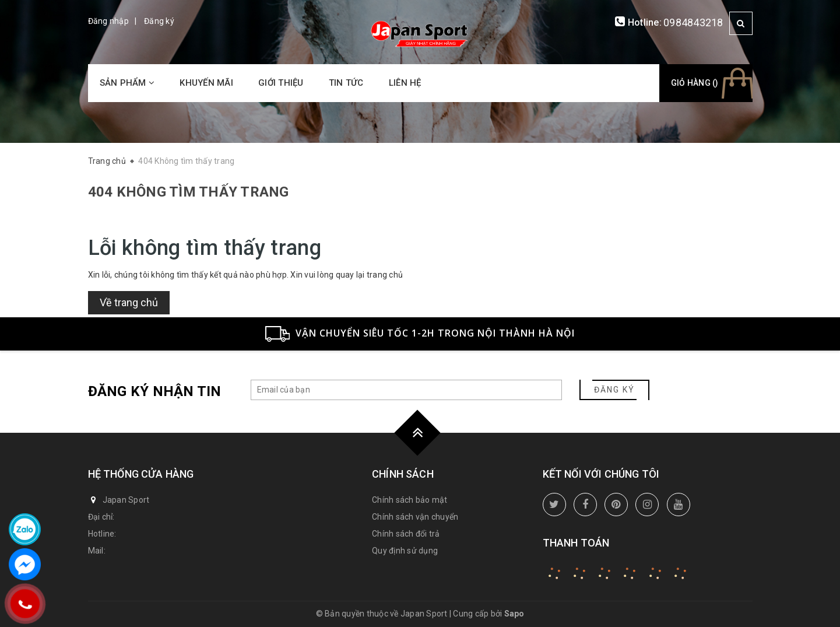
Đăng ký (159, 21)
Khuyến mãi (206, 83)
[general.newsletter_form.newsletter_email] (406, 390)
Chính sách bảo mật (410, 500)
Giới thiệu (281, 83)
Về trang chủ (129, 302)
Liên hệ (405, 83)
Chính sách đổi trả (406, 534)
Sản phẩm (127, 83)
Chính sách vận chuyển (415, 517)
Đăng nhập (108, 21)
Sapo (514, 614)
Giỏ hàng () (695, 83)
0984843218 (693, 22)
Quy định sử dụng (405, 551)
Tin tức (346, 83)
